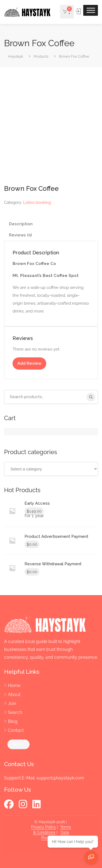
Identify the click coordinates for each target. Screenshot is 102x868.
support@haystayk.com (60, 778)
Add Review (29, 363)
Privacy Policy (44, 827)
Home (14, 686)
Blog (13, 721)
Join (12, 703)
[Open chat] (91, 857)
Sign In (78, 11)
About (14, 694)
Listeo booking (37, 202)
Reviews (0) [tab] (20, 235)
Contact (16, 730)
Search (15, 712)
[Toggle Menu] (91, 10)
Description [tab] (21, 224)
